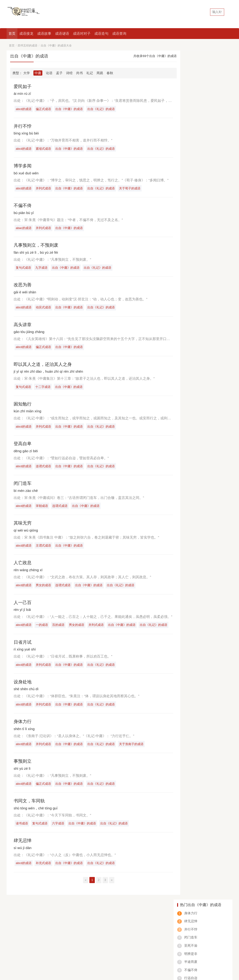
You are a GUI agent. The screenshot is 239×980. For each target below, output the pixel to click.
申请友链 (225, 916)
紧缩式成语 (44, 149)
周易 (100, 73)
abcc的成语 (193, 949)
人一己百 (23, 606)
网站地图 (59, 957)
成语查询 (119, 33)
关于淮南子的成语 (133, 749)
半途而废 (191, 113)
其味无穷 (23, 526)
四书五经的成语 (28, 46)
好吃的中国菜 (17, 924)
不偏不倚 (23, 206)
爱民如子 (23, 86)
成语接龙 (26, 33)
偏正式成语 (44, 109)
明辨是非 (191, 105)
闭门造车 (23, 486)
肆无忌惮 (23, 846)
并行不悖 (23, 126)
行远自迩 (191, 129)
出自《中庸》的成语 (70, 109)
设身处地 (23, 686)
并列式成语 (44, 189)
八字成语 (52, 949)
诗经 (69, 73)
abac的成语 (24, 229)
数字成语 (174, 949)
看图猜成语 (32, 949)
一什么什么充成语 (193, 233)
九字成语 (42, 269)
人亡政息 (23, 566)
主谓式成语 (44, 549)
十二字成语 (44, 389)
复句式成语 (24, 269)
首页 (12, 33)
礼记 (90, 73)
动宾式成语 (44, 309)
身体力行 (23, 726)
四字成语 (13, 949)
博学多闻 (23, 166)
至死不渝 (191, 96)
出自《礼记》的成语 (102, 109)
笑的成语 (213, 949)
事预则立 (23, 766)
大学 (27, 73)
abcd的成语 (24, 109)
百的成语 (60, 629)
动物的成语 (116, 949)
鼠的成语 (135, 949)
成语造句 (101, 33)
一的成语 (43, 629)
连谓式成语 (44, 469)
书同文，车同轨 (30, 806)
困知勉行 (23, 406)
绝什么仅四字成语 (193, 220)
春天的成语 (155, 949)
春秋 (110, 73)
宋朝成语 (43, 509)
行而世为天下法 (196, 137)
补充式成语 (44, 869)
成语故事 (44, 33)
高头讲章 (23, 326)
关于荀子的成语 (132, 189)
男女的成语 (44, 589)
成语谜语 (62, 33)
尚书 (80, 73)
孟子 (59, 73)
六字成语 (59, 829)
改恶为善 (23, 286)
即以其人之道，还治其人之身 (44, 366)
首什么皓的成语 (191, 273)
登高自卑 (23, 446)
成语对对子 (82, 33)
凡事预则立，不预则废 (37, 246)
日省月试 (23, 646)
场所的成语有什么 (193, 286)
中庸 (38, 73)
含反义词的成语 (92, 949)
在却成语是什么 (191, 246)
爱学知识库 (44, 957)
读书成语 (22, 829)
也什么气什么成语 (193, 260)
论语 (49, 73)
